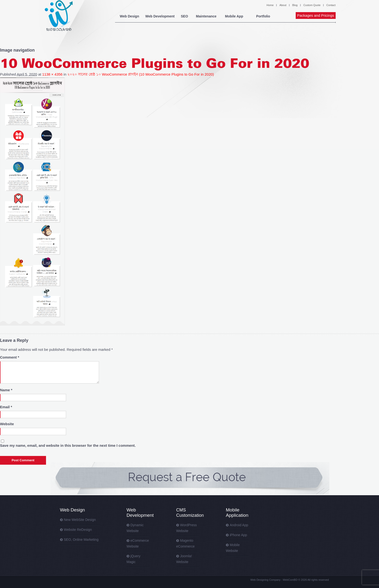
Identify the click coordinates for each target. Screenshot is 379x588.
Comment (10, 357)
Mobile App (234, 16)
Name (6, 390)
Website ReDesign (78, 530)
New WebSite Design (80, 520)
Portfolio (263, 16)
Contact (331, 5)
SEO (185, 16)
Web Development (160, 16)
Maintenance (206, 16)
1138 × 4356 (52, 74)
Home (270, 5)
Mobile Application (237, 513)
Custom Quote (312, 5)
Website (7, 424)
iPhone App (239, 535)
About (283, 5)
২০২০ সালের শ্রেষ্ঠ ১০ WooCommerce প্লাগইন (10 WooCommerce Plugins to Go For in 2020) (141, 74)
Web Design (130, 16)
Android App (239, 525)
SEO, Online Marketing (81, 540)
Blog (295, 5)
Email (6, 407)
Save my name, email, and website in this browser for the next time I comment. (68, 445)
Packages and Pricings (316, 15)
